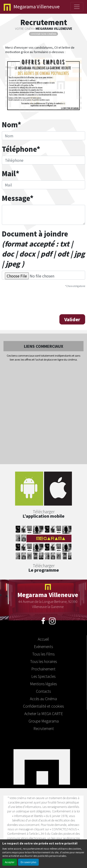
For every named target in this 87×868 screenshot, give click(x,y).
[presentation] (37, 301)
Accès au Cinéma (43, 699)
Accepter (10, 862)
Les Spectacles (43, 676)
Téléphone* (21, 149)
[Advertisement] (43, 413)
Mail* (11, 173)
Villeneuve (32, 7)
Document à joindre (43, 249)
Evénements (43, 646)
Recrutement (44, 728)
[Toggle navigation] (77, 7)
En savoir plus (28, 862)
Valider (72, 319)
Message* (18, 198)
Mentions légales (43, 684)
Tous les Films (43, 654)
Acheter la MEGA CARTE (44, 713)
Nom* (11, 124)
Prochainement (43, 669)
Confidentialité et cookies (43, 706)
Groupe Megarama (44, 721)
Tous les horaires (43, 661)
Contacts (43, 691)
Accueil (43, 639)
